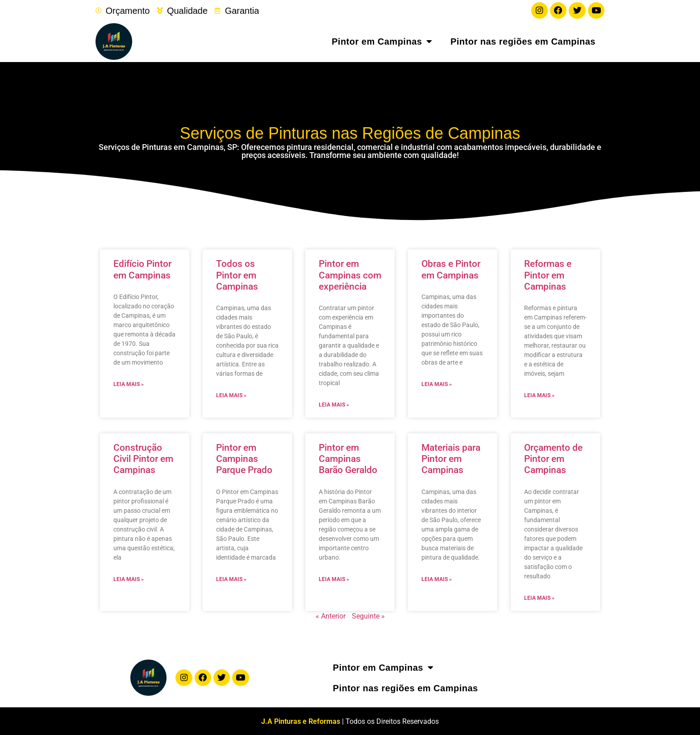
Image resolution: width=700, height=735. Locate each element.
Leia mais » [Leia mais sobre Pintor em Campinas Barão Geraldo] (334, 578)
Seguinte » (368, 615)
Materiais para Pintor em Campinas (451, 458)
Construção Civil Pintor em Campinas (143, 458)
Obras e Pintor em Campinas (451, 269)
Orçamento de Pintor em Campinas (553, 458)
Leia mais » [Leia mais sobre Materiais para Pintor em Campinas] (437, 578)
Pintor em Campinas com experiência (350, 274)
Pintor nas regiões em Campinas (523, 41)
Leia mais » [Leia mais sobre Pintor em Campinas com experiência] (334, 404)
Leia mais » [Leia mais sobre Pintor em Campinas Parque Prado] (231, 578)
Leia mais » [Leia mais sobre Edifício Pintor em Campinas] (129, 383)
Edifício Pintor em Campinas (142, 269)
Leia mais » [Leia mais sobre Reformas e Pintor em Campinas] (539, 395)
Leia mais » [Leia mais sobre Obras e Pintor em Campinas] (437, 383)
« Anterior (331, 615)
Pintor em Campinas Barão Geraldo (348, 458)
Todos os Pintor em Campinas (237, 274)
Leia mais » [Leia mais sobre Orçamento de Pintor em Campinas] (539, 597)
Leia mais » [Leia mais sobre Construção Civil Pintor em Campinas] (129, 578)
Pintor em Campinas (382, 41)
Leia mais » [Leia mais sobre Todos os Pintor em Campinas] (231, 395)
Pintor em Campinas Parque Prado (244, 458)
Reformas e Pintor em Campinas (548, 274)
